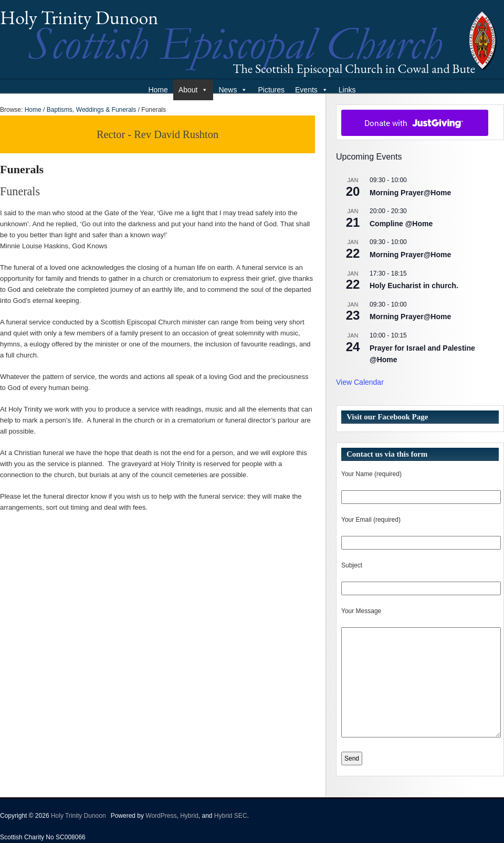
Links (347, 90)
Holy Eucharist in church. (414, 286)
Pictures (271, 90)
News (233, 90)
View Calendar (360, 382)
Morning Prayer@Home (410, 193)
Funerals (22, 169)
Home (158, 90)
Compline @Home (401, 224)
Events (312, 90)
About (193, 90)
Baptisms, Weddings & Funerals (92, 110)
